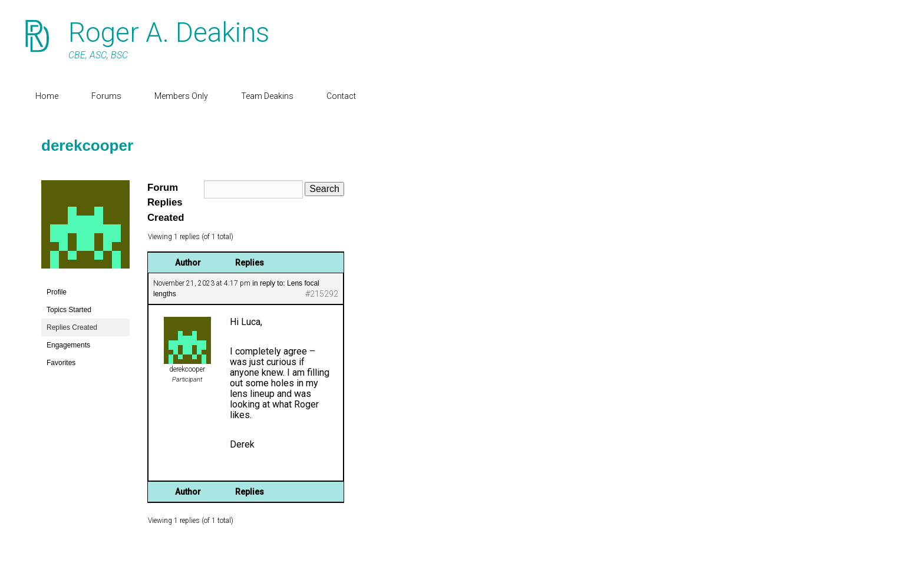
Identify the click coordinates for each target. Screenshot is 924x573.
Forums (106, 96)
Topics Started (69, 310)
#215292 (322, 294)
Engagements (68, 345)
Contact (341, 96)
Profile (57, 292)
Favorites (61, 363)
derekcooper (87, 145)
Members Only (181, 96)
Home (47, 96)
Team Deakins (267, 96)
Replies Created (72, 327)
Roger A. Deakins (169, 32)
